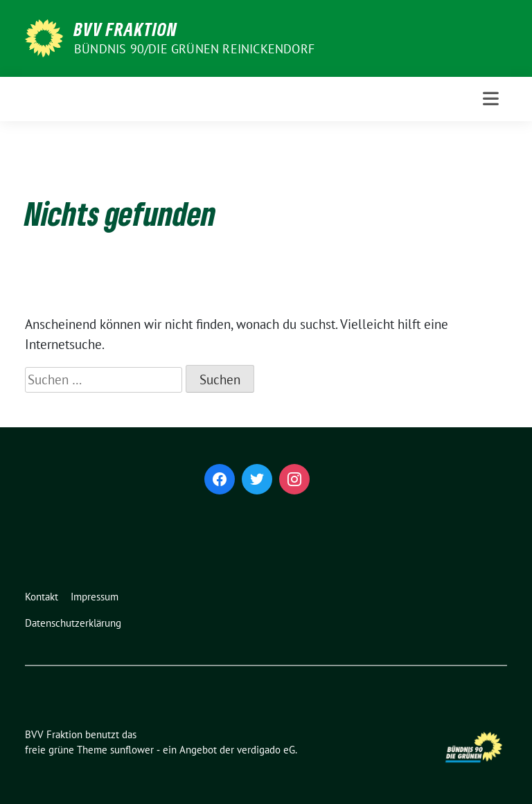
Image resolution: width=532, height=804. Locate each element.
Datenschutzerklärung (73, 623)
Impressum (95, 597)
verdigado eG (266, 750)
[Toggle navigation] (491, 99)
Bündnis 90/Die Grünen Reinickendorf (194, 49)
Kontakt (42, 597)
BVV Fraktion (126, 29)
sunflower (132, 750)
